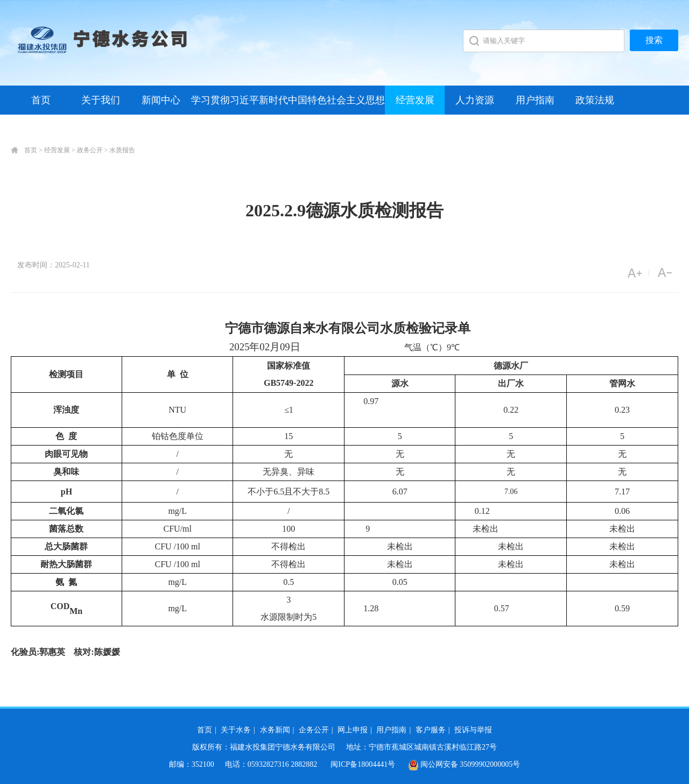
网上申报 (353, 730)
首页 (41, 100)
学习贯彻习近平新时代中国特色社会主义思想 (288, 100)
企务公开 (314, 730)
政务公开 (90, 150)
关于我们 (101, 100)
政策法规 (595, 100)
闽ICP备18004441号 (363, 764)
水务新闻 (275, 730)
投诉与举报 (473, 730)
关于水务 (236, 730)
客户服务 (431, 730)
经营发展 (415, 100)
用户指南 (535, 100)
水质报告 (122, 150)
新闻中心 (161, 100)
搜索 (654, 40)
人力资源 (475, 100)
